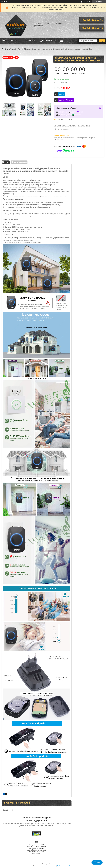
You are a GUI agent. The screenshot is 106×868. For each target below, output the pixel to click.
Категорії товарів (10, 41)
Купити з (66, 100)
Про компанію (30, 41)
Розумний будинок (24, 49)
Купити (62, 94)
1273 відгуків (87, 2)
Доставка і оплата (48, 41)
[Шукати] (102, 41)
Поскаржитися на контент (48, 866)
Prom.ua (63, 864)
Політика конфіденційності (65, 866)
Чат (97, 862)
